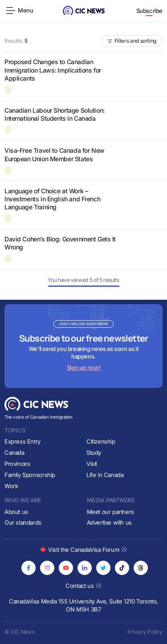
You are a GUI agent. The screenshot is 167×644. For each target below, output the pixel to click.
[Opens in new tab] (29, 568)
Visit (92, 464)
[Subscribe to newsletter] (83, 346)
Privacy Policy (145, 632)
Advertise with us (109, 522)
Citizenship (101, 441)
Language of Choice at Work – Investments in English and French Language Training (52, 199)
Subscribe (150, 11)
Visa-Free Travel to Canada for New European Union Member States (55, 154)
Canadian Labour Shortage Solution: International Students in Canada (55, 114)
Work (11, 486)
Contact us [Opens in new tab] (83, 586)
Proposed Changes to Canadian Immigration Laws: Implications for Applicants (53, 70)
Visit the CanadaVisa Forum (83, 550)
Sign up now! (83, 367)
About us (16, 512)
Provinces (17, 464)
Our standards (23, 522)
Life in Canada (105, 475)
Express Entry (22, 441)
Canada (14, 452)
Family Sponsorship (30, 475)
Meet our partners (110, 512)
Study (94, 452)
